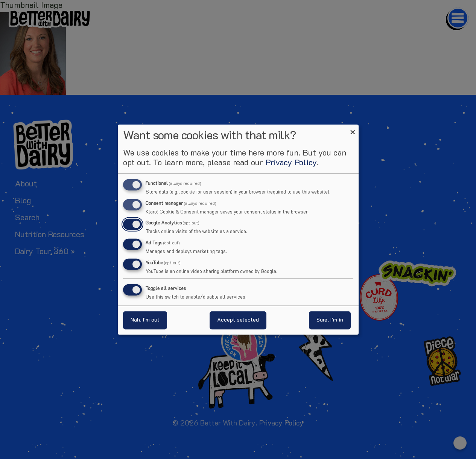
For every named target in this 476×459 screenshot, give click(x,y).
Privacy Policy (291, 163)
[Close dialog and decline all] (353, 129)
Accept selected (238, 320)
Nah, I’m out (145, 320)
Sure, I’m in (330, 320)
